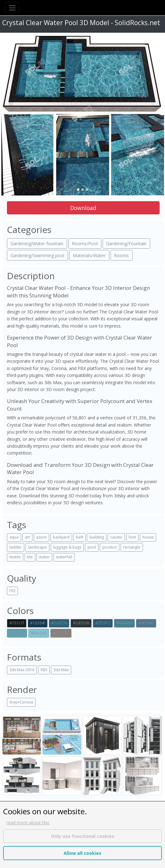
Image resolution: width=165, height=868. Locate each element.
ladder (16, 547)
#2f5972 (103, 623)
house (148, 537)
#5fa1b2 (17, 633)
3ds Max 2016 (22, 670)
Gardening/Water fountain (37, 243)
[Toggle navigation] (12, 8)
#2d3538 (81, 623)
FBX (44, 670)
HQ (12, 591)
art (27, 537)
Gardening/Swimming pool (37, 255)
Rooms (121, 255)
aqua (14, 537)
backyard (61, 537)
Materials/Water (89, 255)
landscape (37, 547)
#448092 (124, 623)
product (110, 547)
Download (83, 208)
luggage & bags (67, 547)
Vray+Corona (21, 702)
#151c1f (17, 623)
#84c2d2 (39, 633)
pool (92, 547)
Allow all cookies (82, 853)
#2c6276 (59, 623)
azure (41, 537)
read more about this (28, 823)
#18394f (38, 623)
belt (80, 537)
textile (15, 557)
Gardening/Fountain (126, 243)
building (97, 537)
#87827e (61, 633)
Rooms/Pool (85, 243)
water (44, 557)
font (132, 537)
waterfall (64, 557)
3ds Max (61, 670)
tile (30, 557)
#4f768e (146, 623)
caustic (116, 537)
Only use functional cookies (83, 836)
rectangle (132, 547)
